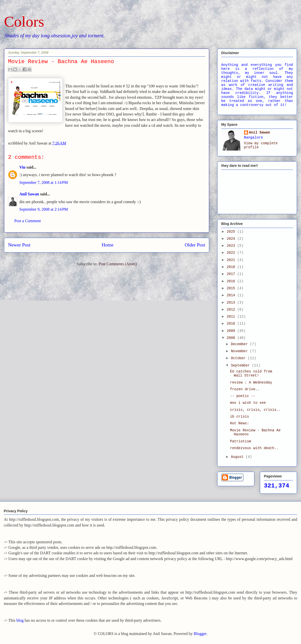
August (238, 457)
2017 (232, 274)
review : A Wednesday (251, 382)
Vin (22, 167)
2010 (232, 324)
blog (20, 620)
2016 (232, 281)
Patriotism (241, 441)
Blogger (200, 634)
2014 (232, 295)
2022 (232, 253)
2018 (232, 267)
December (240, 344)
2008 (232, 338)
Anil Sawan (29, 194)
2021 (232, 260)
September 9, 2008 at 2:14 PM (44, 209)
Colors (24, 22)
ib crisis (240, 417)
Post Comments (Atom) (118, 264)
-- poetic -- (243, 396)
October (239, 358)
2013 (232, 303)
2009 (232, 331)
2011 (232, 317)
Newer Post (19, 245)
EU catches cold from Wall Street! (251, 374)
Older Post (195, 245)
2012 (232, 310)
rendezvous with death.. (254, 448)
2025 (232, 232)
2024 (232, 239)
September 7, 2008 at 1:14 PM (44, 182)
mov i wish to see (248, 403)
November (240, 351)
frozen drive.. (245, 389)
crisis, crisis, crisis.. (255, 410)
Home (107, 245)
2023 (232, 246)
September (241, 365)
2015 (232, 288)
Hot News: (240, 423)
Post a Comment (28, 221)
